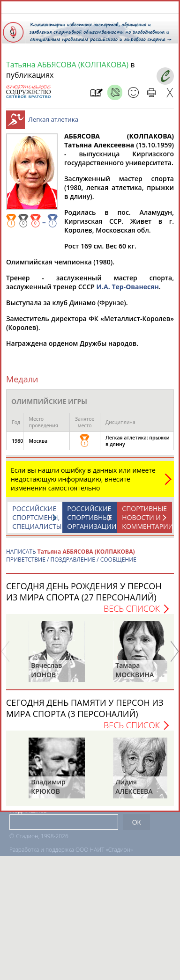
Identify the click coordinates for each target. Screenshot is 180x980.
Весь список (132, 613)
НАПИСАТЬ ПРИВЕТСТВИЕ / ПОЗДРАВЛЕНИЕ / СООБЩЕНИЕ (71, 560)
